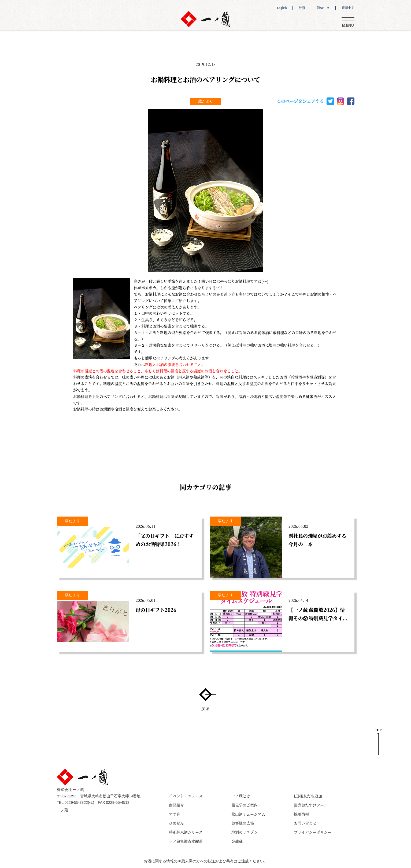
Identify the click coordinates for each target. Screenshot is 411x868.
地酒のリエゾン (245, 832)
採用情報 (301, 814)
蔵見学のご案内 (245, 805)
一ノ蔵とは (241, 796)
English (282, 8)
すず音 (175, 814)
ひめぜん (176, 823)
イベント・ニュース (186, 796)
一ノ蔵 (62, 810)
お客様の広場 (243, 823)
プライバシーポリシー (313, 832)
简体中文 (323, 8)
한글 (302, 8)
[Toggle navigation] (348, 21)
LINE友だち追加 (308, 796)
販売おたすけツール (311, 805)
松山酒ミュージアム (248, 814)
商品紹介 (176, 805)
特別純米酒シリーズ (186, 832)
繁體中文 (348, 8)
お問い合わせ (305, 823)
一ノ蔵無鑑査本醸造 (186, 841)
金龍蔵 (237, 841)
